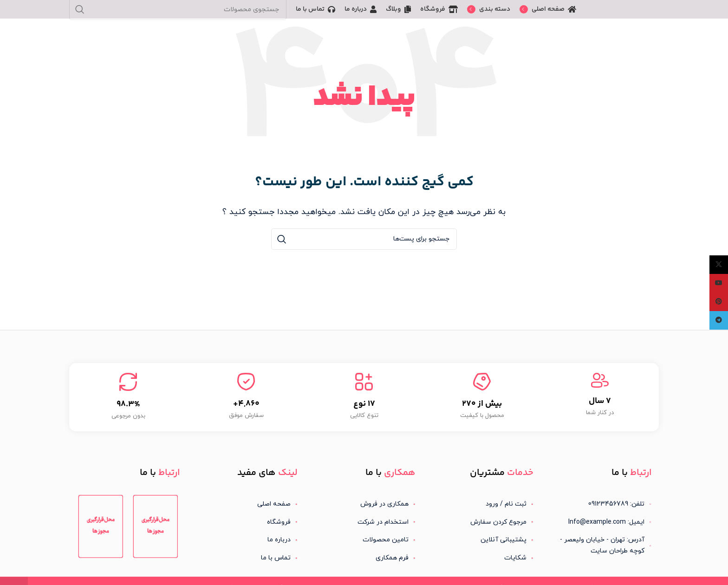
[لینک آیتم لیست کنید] (482, 504)
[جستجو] (364, 239)
